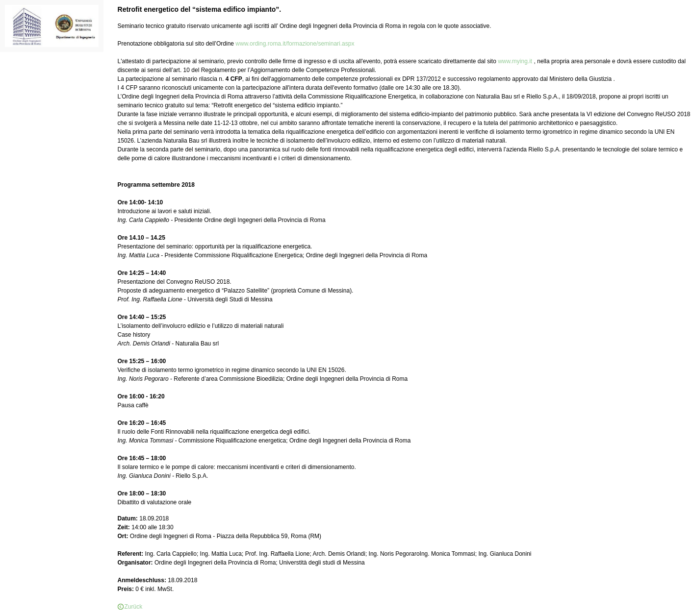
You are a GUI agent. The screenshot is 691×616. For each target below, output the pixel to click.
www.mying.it (516, 61)
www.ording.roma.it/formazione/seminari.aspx (295, 44)
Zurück (134, 607)
